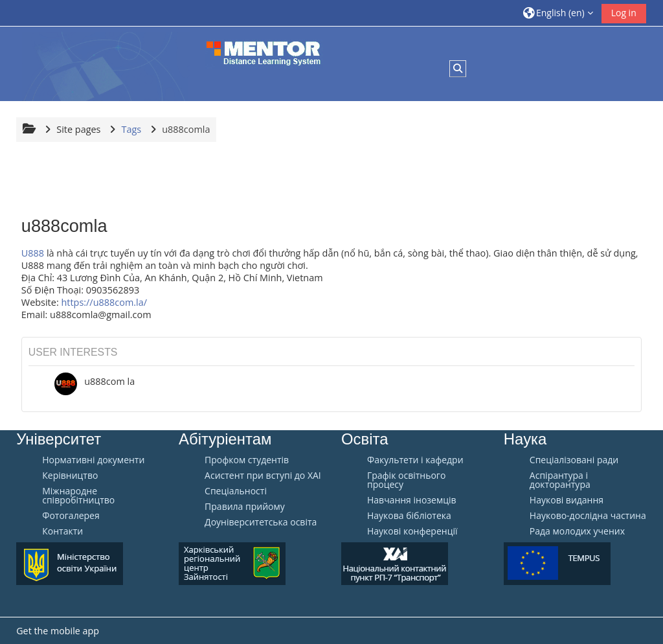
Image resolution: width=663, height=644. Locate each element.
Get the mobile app (58, 631)
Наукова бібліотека (409, 516)
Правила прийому (245, 507)
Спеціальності (236, 491)
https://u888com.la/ (104, 302)
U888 (33, 253)
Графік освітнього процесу (406, 480)
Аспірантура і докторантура (560, 480)
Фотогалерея (71, 516)
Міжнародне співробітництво (78, 496)
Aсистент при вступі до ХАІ (263, 476)
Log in (624, 13)
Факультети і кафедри (415, 460)
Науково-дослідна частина (588, 516)
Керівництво (70, 476)
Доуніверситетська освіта (261, 522)
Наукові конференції (412, 531)
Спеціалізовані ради (574, 460)
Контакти (62, 531)
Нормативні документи (93, 460)
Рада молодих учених (577, 531)
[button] (558, 13)
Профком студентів (247, 460)
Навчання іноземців (412, 500)
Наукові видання (567, 500)
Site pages (78, 129)
